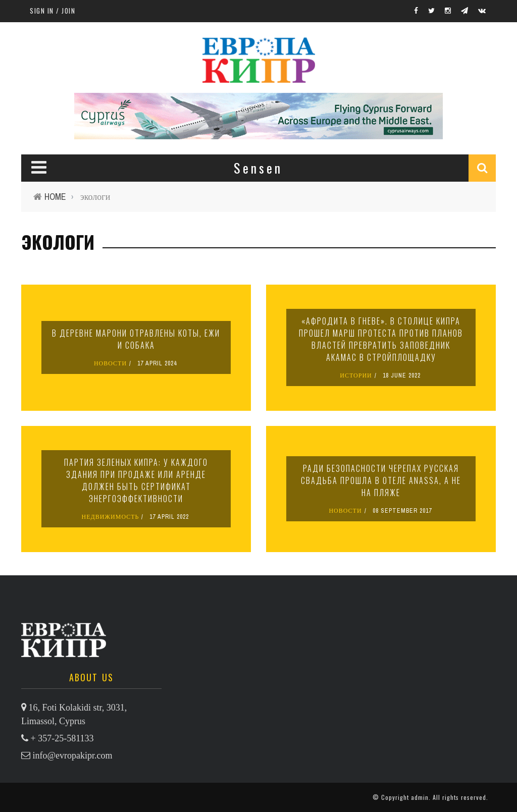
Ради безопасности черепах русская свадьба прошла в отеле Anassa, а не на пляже (381, 480)
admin (420, 797)
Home (55, 197)
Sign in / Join (53, 11)
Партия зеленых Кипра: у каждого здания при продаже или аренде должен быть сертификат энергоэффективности (136, 480)
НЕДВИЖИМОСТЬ (111, 517)
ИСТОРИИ (356, 375)
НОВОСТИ (110, 363)
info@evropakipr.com (73, 755)
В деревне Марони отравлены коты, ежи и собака (136, 339)
